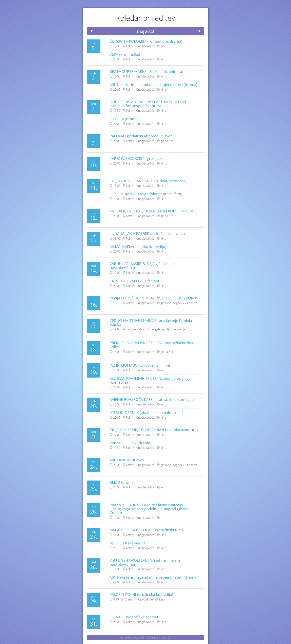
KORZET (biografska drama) (134, 617)
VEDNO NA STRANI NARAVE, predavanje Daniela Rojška (151, 323)
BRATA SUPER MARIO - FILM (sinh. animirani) (148, 71)
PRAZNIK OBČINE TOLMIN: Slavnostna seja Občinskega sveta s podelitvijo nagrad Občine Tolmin (149, 509)
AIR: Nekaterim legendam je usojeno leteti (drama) (153, 85)
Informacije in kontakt (158, 638)
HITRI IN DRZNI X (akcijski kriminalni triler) (146, 413)
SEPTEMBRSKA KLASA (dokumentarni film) (146, 194)
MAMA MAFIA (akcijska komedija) (138, 247)
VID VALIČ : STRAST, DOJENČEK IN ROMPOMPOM (151, 211)
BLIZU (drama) (122, 482)
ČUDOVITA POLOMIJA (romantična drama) (146, 41)
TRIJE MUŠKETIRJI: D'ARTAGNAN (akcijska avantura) (154, 430)
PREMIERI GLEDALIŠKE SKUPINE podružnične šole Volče (152, 345)
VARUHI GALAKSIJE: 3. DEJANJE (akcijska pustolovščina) (143, 266)
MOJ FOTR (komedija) (128, 543)
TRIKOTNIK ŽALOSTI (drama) (134, 281)
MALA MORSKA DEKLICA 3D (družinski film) (146, 530)
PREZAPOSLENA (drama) (130, 443)
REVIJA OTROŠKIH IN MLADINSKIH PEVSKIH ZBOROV (154, 298)
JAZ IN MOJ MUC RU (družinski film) (140, 365)
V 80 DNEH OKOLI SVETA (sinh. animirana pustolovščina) (145, 562)
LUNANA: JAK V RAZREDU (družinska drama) (147, 233)
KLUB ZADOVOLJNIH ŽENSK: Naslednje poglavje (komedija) (150, 380)
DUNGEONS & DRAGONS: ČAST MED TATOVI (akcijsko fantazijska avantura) (148, 104)
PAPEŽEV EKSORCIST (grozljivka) (137, 158)
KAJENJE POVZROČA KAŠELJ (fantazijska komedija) (152, 399)
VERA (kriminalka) (125, 54)
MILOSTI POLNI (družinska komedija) (141, 594)
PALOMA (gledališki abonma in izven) (141, 136)
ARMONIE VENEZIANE (128, 460)
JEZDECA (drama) (124, 119)
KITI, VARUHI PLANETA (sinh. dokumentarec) (148, 181)
